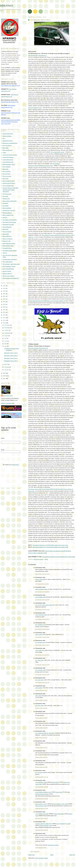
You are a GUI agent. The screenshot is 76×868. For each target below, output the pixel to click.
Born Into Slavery (7, 145)
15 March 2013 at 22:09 (42, 799)
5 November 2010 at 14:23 (42, 574)
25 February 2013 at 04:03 (42, 629)
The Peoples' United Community (11, 264)
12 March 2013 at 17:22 (42, 777)
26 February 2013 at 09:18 (42, 655)
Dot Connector (7, 171)
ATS (4, 138)
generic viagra (39, 579)
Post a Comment (35, 851)
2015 (4, 310)
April (6, 346)
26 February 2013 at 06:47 (42, 645)
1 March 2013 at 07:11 (41, 690)
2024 (4, 288)
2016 (4, 307)
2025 (4, 286)
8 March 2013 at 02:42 (41, 738)
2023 (4, 291)
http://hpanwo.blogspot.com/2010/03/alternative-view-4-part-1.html (50, 545)
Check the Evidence (8, 157)
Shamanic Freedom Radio (10, 251)
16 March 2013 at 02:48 (42, 808)
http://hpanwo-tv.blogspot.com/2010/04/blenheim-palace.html (58, 557)
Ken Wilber (6, 206)
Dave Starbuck (7, 167)
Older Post (72, 855)
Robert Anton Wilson (8, 246)
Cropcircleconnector (8, 162)
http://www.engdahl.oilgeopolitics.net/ (38, 348)
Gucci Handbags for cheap (64, 824)
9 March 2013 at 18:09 (41, 767)
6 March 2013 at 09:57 (41, 718)
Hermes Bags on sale (41, 804)
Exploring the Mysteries (9, 183)
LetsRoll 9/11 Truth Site (9, 210)
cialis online (38, 696)
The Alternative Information (10, 259)
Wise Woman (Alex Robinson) (11, 278)
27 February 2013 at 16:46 (42, 674)
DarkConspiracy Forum (9, 164)
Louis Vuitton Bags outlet (42, 814)
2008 (4, 376)
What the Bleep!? (7, 273)
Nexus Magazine (7, 227)
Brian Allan (6, 148)
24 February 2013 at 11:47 (42, 619)
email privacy (15, 465)
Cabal (4, 153)
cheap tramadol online (41, 589)
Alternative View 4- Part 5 (11, 353)
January (7, 370)
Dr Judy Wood (7, 174)
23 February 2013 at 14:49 (42, 609)
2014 (4, 312)
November (7, 328)
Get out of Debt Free (8, 186)
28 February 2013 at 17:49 (42, 682)
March (6, 364)
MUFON (5, 217)
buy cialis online (40, 660)
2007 (4, 379)
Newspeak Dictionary (8, 224)
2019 (4, 302)
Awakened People (8, 141)
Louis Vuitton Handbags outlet (43, 792)
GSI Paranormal (7, 194)
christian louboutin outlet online (60, 804)
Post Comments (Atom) (42, 858)
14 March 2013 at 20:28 (42, 787)
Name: (3, 438)
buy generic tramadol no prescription (45, 733)
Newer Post (31, 855)
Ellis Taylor (6, 178)
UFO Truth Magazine (8, 269)
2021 (4, 296)
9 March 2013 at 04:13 (41, 747)
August (6, 336)
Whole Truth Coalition (8, 276)
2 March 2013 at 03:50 (41, 708)
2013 (4, 315)
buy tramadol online (40, 597)
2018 (4, 304)
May (6, 344)
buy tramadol (39, 772)
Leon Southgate (7, 208)
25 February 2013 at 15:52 (42, 637)
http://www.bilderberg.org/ (35, 108)
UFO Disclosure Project (9, 266)
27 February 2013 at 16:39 (42, 665)
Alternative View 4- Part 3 (11, 358)
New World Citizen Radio (9, 222)
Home (52, 855)
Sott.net (5, 253)
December (7, 325)
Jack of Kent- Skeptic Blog (10, 201)
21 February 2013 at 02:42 (42, 600)
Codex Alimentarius (8, 160)
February (7, 367)
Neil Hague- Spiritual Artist (10, 220)
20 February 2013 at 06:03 (42, 592)
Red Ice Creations (7, 239)
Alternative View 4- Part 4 (11, 356)
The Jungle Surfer (7, 262)
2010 (4, 323)
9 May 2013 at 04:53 (41, 848)
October (7, 330)
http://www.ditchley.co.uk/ (58, 152)
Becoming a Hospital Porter (10, 143)
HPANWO (6, 6)
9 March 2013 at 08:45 (41, 757)
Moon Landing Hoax (8, 215)
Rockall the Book (7, 248)
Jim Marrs (5, 203)
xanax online (39, 634)
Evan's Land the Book (9, 181)
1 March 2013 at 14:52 (41, 700)
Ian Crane (5, 196)
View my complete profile (8, 403)
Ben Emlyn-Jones (8, 396)
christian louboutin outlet (45, 825)
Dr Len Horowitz (7, 176)
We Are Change (7, 271)
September (7, 333)
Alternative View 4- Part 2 (11, 361)
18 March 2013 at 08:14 (42, 818)
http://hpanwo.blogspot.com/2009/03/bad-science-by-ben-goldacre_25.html (48, 301)
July (6, 338)
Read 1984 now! (7, 236)
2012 (4, 318)
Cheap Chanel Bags (59, 814)
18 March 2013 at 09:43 (42, 830)
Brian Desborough (8, 150)
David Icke (6, 169)
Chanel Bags (55, 782)
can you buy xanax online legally (44, 605)
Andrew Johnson (7, 136)
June (6, 341)
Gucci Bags (59, 792)
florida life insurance (53, 845)
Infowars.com (6, 199)
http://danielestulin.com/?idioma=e (37, 55)
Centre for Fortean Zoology (10, 155)
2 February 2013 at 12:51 (42, 584)
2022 (4, 294)
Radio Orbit (6, 234)
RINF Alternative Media (9, 243)
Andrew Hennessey (8, 134)
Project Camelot (7, 232)
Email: (3, 450)
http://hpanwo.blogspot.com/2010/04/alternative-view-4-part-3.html (50, 547)
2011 (4, 320)
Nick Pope (5, 229)
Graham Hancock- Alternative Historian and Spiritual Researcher (11, 190)
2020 (4, 299)
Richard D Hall (7, 241)
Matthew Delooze (7, 213)
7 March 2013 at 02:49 (41, 728)
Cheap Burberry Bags (41, 782)
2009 (4, 373)
